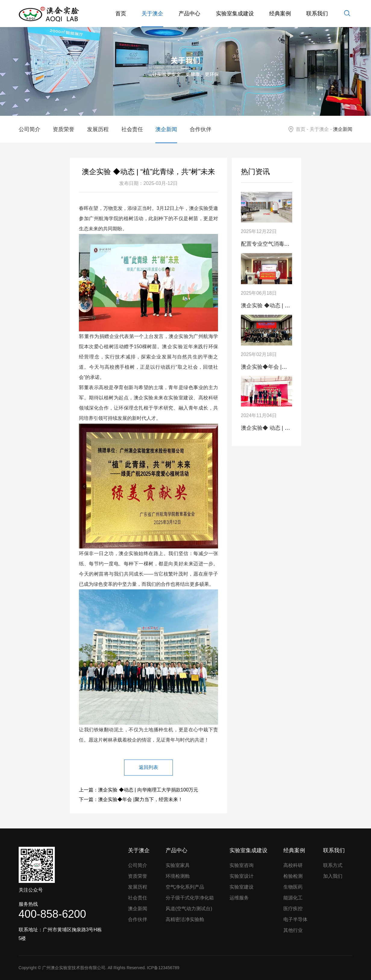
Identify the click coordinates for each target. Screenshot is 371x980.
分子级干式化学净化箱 (190, 898)
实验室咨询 (242, 865)
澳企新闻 (166, 129)
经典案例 (280, 14)
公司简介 (30, 129)
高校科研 (293, 865)
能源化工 (293, 898)
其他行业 (293, 930)
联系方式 (333, 865)
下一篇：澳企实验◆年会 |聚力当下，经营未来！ (131, 799)
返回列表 (148, 767)
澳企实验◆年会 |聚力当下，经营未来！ (288, 367)
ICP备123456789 (163, 968)
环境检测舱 (178, 876)
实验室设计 (242, 876)
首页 (121, 14)
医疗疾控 (293, 909)
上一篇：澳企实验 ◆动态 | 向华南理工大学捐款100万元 (139, 790)
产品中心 (189, 14)
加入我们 (333, 876)
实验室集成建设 (235, 14)
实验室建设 (242, 887)
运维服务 (239, 898)
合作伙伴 (201, 129)
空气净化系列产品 (185, 887)
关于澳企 (152, 14)
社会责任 (132, 129)
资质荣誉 (64, 129)
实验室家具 (178, 865)
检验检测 (293, 876)
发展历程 (98, 129)
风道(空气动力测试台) (189, 909)
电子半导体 (295, 919)
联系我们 (317, 14)
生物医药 (293, 887)
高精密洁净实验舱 (185, 919)
